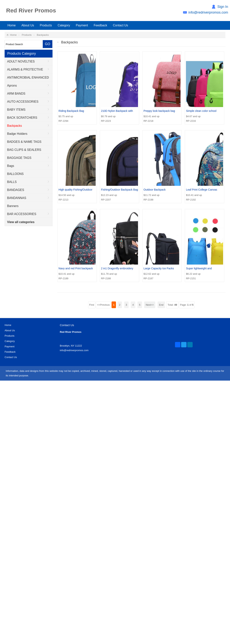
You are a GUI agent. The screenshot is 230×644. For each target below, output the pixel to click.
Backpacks (43, 35)
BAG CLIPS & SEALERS (24, 150)
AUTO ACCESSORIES (23, 102)
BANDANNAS (17, 198)
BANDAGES (16, 190)
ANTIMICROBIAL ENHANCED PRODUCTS (27, 79)
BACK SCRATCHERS (22, 118)
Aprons (12, 86)
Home (12, 25)
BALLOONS (15, 174)
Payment (82, 25)
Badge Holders (17, 134)
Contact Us (120, 25)
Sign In (223, 7)
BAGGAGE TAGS (19, 158)
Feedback (100, 25)
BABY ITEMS (16, 110)
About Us (28, 25)
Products (46, 25)
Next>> (150, 305)
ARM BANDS (16, 94)
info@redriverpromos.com (208, 12)
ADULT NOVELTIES (21, 61)
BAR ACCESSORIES (22, 214)
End (161, 305)
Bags (11, 166)
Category (64, 25)
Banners (13, 206)
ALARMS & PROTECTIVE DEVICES (24, 71)
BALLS (12, 182)
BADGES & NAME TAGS (24, 142)
